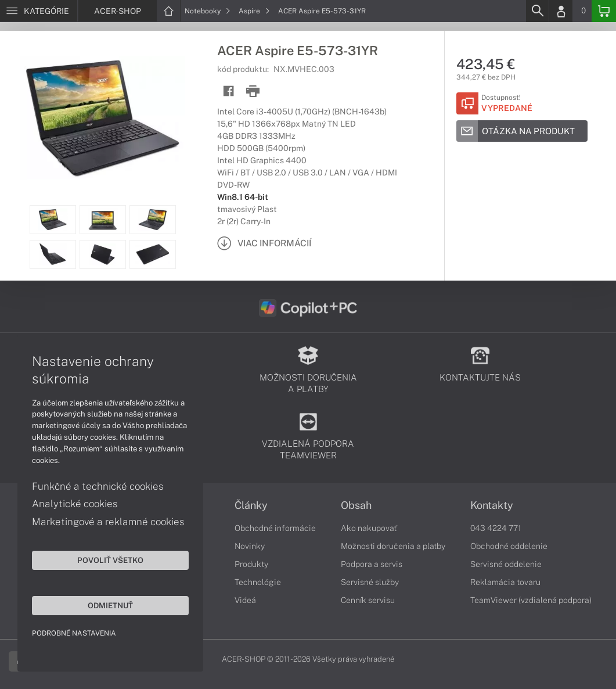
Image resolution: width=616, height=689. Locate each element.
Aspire (254, 11)
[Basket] (604, 11)
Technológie (258, 582)
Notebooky (208, 11)
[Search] (537, 11)
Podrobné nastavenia (74, 633)
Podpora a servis (372, 564)
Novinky (250, 546)
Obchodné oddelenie (509, 546)
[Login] (561, 11)
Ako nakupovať (369, 528)
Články (251, 505)
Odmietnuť (110, 605)
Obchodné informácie (275, 528)
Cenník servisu (368, 600)
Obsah (356, 505)
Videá (245, 600)
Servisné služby (370, 582)
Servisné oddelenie (506, 564)
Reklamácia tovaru (505, 582)
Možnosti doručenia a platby (393, 546)
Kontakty (492, 505)
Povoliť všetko (110, 560)
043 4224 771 (496, 528)
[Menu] (39, 11)
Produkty (251, 564)
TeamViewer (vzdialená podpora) (531, 600)
